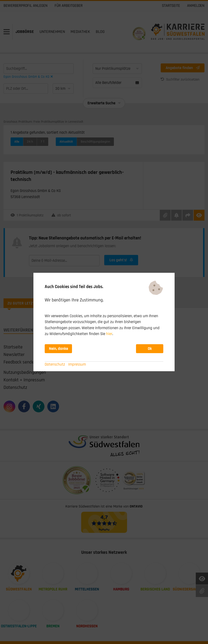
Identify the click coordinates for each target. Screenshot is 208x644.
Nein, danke (58, 349)
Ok (150, 349)
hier (109, 334)
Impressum (77, 364)
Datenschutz (55, 364)
